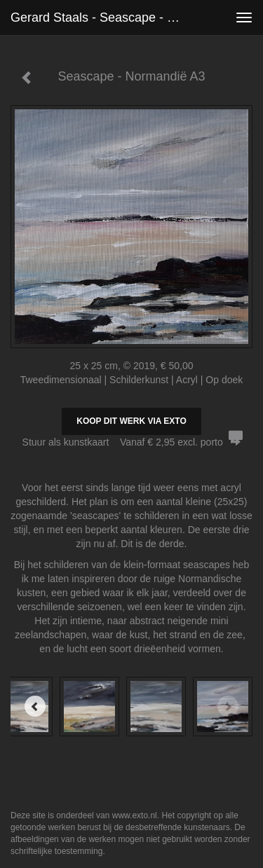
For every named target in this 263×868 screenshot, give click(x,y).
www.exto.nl (135, 815)
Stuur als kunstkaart (132, 442)
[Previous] (35, 706)
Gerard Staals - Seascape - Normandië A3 (101, 18)
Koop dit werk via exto (131, 421)
